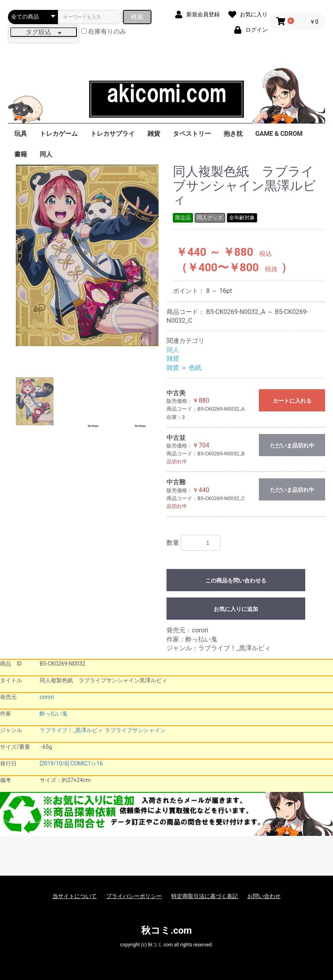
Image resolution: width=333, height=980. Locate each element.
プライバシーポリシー (134, 896)
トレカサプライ (113, 134)
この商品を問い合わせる (236, 580)
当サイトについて (75, 896)
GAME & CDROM (279, 134)
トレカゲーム (59, 134)
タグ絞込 (44, 32)
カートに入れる (292, 401)
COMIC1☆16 (87, 763)
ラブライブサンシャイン (135, 730)
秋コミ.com (166, 931)
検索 (137, 17)
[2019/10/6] (54, 763)
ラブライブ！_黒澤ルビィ (71, 730)
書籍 (21, 154)
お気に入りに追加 (236, 609)
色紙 (195, 368)
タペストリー (192, 134)
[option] (87, 255)
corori (47, 697)
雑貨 (154, 134)
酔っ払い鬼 (54, 714)
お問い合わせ (264, 896)
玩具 (21, 134)
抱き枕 (233, 134)
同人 (46, 154)
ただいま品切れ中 (292, 445)
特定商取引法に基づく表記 (205, 896)
